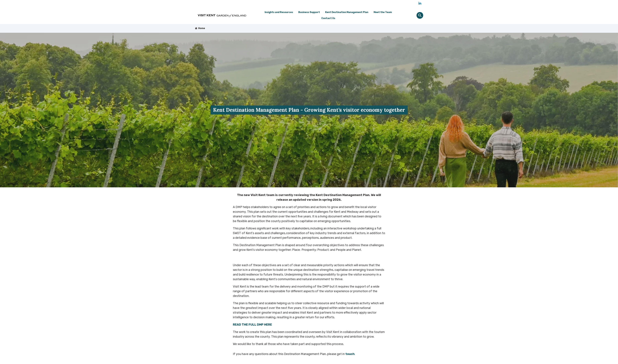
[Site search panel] (420, 15)
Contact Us (328, 18)
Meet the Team (383, 12)
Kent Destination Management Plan (347, 12)
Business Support (309, 12)
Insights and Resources (279, 12)
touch (350, 354)
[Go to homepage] (222, 15)
